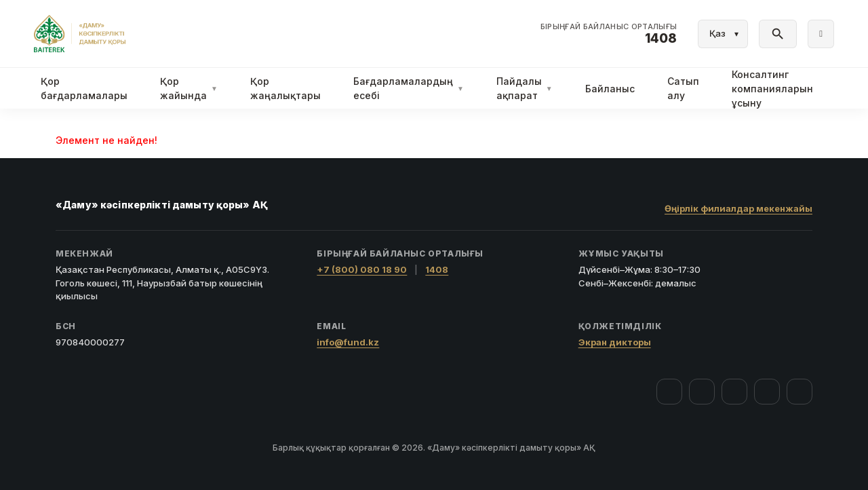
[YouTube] (734, 392)
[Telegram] (767, 392)
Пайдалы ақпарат (525, 88)
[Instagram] (702, 392)
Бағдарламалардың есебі (409, 88)
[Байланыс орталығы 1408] (609, 34)
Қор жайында (189, 88)
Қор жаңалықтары (285, 88)
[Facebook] (669, 392)
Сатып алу (683, 88)
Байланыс (610, 89)
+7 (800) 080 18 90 (362, 269)
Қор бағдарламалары (84, 88)
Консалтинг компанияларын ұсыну (772, 89)
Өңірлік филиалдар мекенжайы (738, 208)
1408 (437, 269)
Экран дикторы (615, 342)
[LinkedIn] (800, 392)
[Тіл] (723, 34)
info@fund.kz (348, 342)
